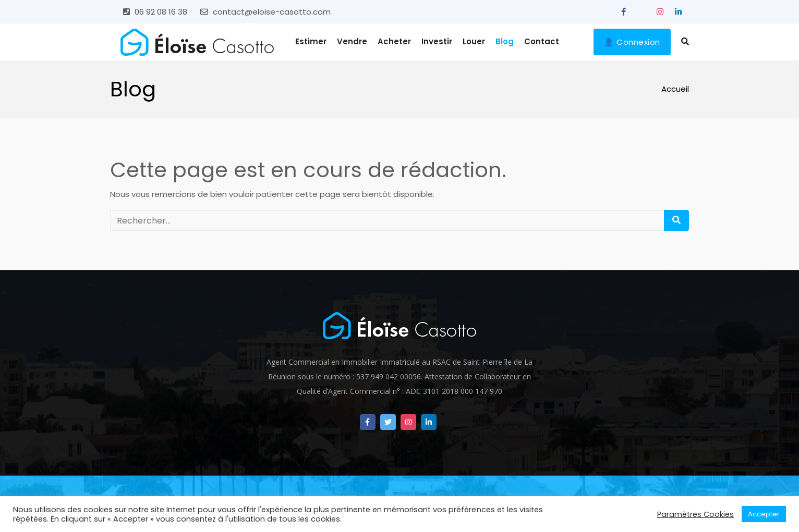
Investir (437, 41)
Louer (474, 41)
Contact (542, 41)
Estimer (311, 41)
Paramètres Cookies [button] (695, 514)
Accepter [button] (764, 514)
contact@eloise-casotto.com (272, 12)
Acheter (394, 41)
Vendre (352, 41)
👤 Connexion (632, 42)
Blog (505, 41)
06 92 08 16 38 (161, 12)
